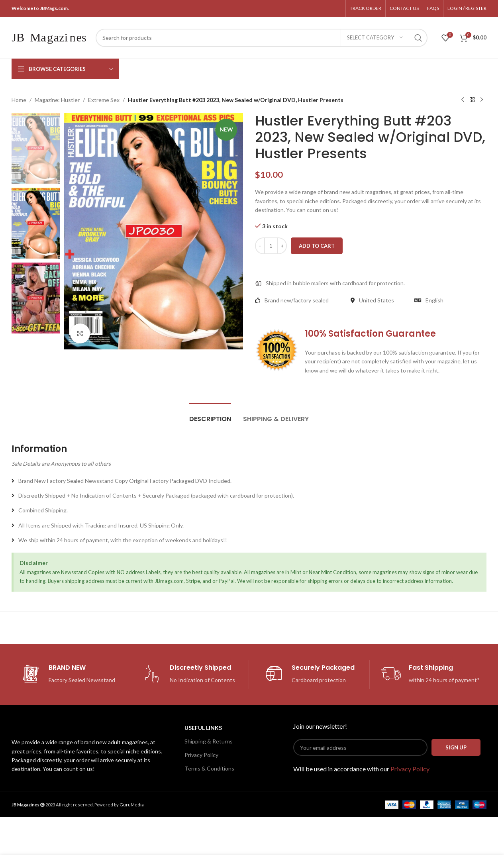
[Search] (262, 38)
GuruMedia (132, 805)
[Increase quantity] (282, 246)
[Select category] (375, 38)
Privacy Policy (201, 755)
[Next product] (482, 100)
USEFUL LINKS (203, 728)
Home (19, 100)
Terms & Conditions (209, 768)
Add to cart (317, 246)
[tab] (210, 415)
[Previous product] (463, 100)
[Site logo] (50, 37)
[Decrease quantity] (260, 246)
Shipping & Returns (209, 741)
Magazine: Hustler (57, 100)
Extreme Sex (104, 100)
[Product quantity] (271, 246)
